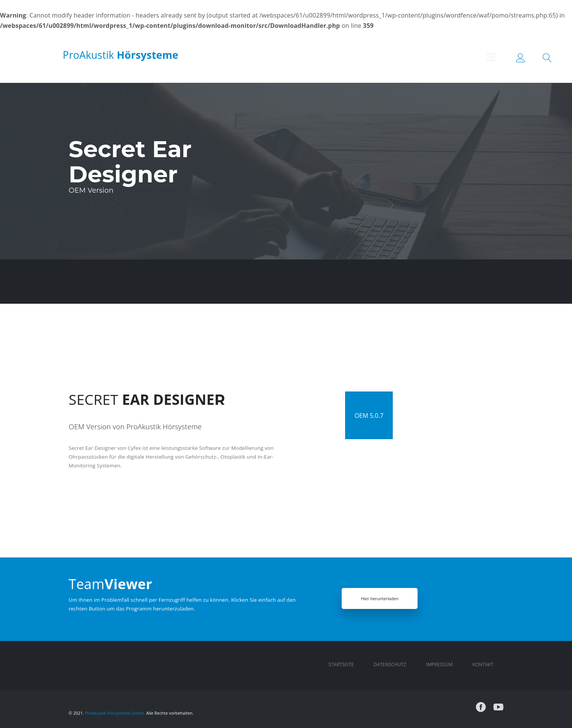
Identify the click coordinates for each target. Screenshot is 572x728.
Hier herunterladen (379, 598)
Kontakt (483, 664)
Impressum (439, 664)
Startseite (341, 664)
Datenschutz (390, 664)
